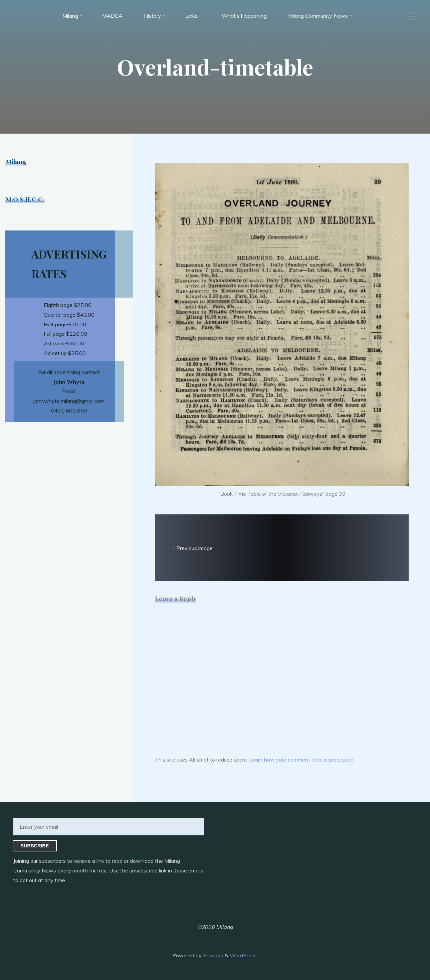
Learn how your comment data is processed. (302, 760)
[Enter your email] (109, 827)
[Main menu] (411, 16)
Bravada (212, 955)
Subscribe (35, 846)
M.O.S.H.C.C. (25, 199)
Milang (16, 161)
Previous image (192, 548)
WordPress (243, 955)
